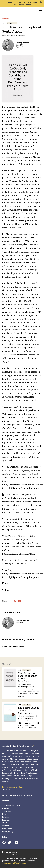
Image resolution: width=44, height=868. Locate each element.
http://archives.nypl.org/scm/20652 (19, 554)
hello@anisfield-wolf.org (13, 787)
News (4, 814)
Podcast (5, 817)
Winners (5, 19)
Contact (5, 826)
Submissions (7, 811)
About (5, 823)
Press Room (7, 829)
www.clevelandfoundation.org (15, 863)
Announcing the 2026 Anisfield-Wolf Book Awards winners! (23, 4)
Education (6, 820)
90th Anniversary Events (12, 805)
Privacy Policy (8, 832)
